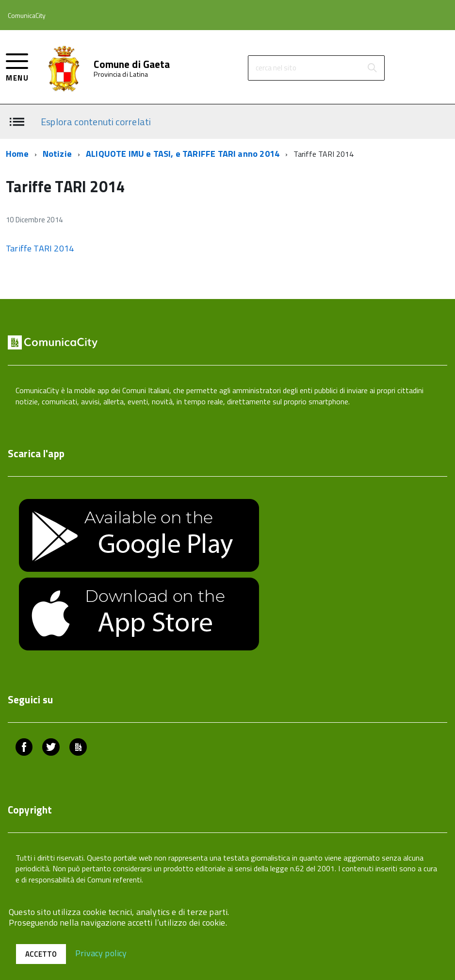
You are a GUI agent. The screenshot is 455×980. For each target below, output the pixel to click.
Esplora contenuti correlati (96, 121)
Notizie (57, 154)
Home (17, 154)
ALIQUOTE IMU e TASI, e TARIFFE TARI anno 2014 (183, 154)
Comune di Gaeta (132, 64)
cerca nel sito (276, 68)
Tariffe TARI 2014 (40, 248)
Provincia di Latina (121, 74)
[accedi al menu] (17, 66)
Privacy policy (101, 953)
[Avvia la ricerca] (372, 68)
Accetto (41, 954)
